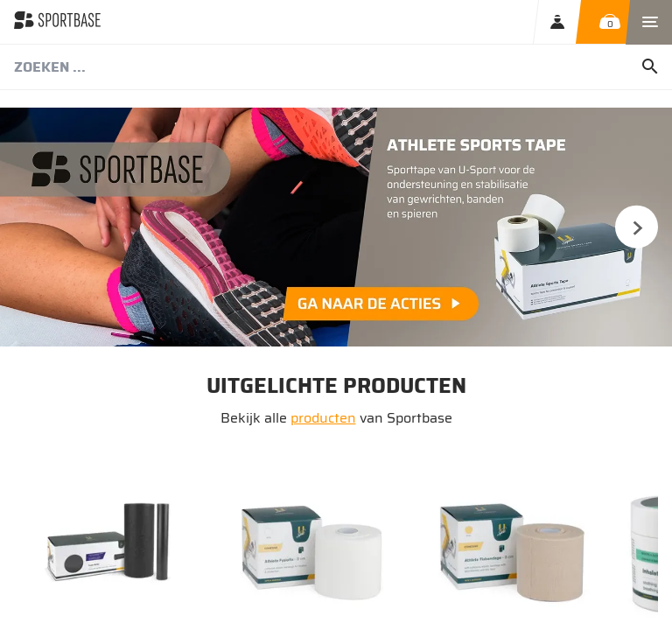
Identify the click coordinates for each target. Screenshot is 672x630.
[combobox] (336, 67)
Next (636, 227)
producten (323, 418)
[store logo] (57, 22)
